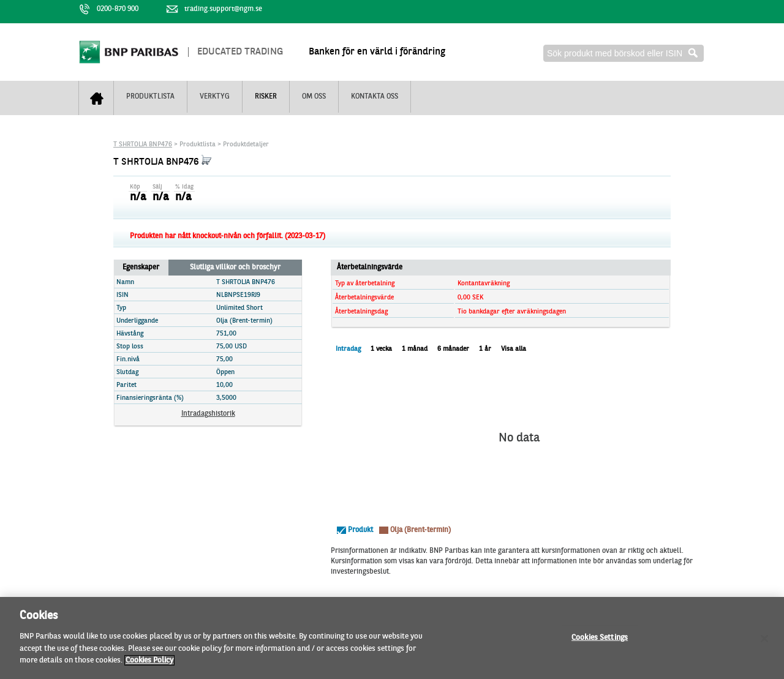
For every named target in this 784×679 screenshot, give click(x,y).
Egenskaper (141, 268)
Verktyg (215, 97)
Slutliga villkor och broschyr (235, 268)
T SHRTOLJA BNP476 (143, 145)
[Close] (764, 643)
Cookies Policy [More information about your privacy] (149, 665)
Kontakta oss (375, 97)
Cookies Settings (600, 643)
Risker (266, 97)
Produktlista (150, 97)
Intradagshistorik (208, 414)
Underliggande (137, 321)
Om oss (314, 97)
